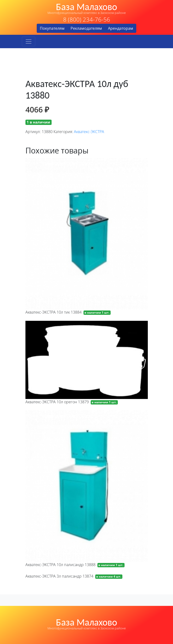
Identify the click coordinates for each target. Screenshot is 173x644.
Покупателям (52, 28)
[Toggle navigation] (29, 41)
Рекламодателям (86, 28)
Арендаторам (121, 28)
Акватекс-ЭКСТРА (89, 132)
